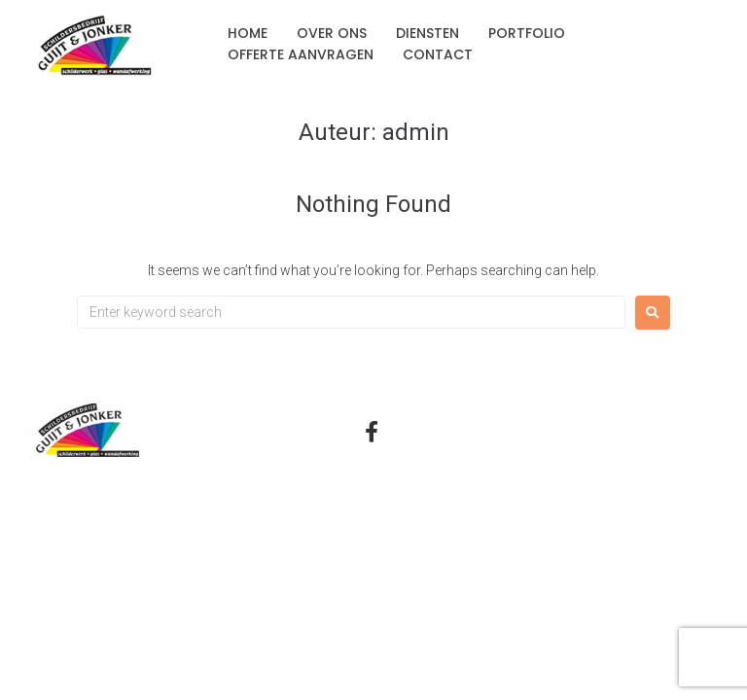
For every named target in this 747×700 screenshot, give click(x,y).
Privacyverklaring (568, 435)
